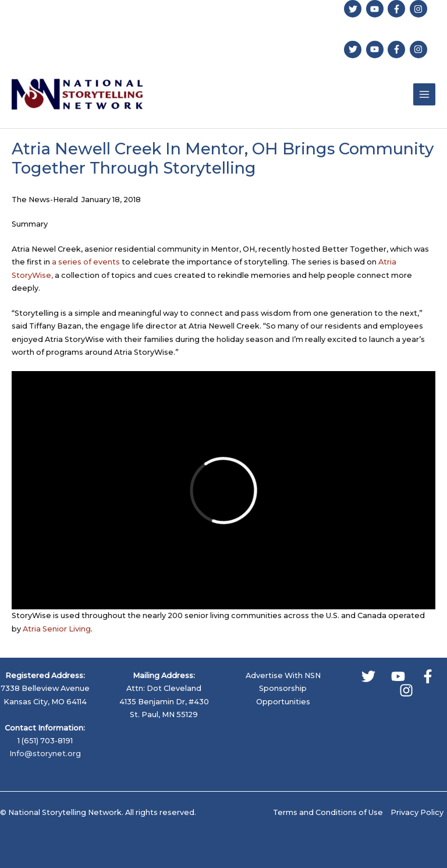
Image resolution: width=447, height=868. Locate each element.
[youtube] (376, 9)
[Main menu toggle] (424, 94)
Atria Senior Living (57, 629)
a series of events (86, 262)
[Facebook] (428, 676)
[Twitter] (368, 676)
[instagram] (420, 9)
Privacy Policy (417, 812)
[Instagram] (406, 690)
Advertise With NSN (283, 675)
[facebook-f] (398, 9)
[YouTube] (398, 676)
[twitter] (354, 9)
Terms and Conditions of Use (328, 812)
